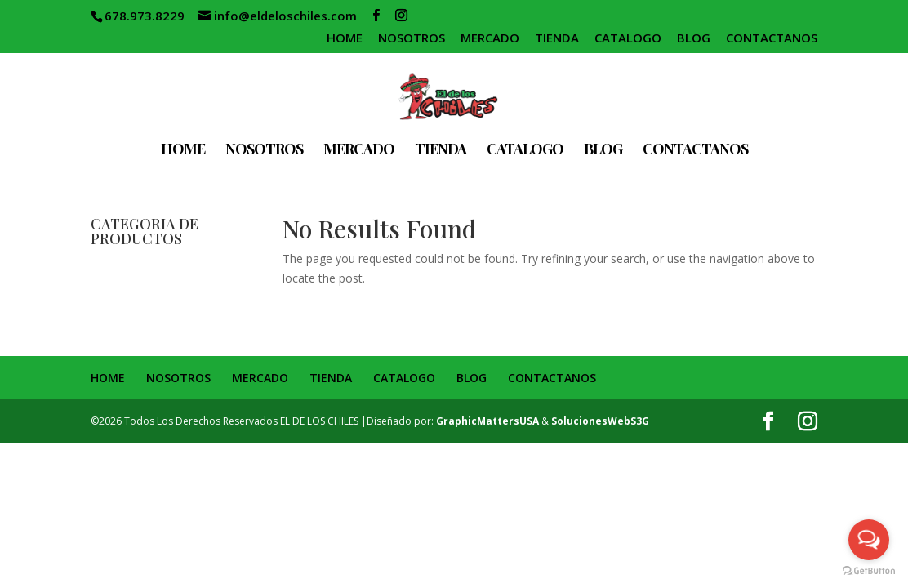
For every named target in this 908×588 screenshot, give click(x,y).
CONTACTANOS (772, 39)
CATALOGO (628, 39)
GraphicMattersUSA (487, 421)
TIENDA (557, 39)
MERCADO (490, 39)
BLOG (694, 39)
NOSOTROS (412, 39)
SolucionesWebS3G (600, 421)
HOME (345, 39)
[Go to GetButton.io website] (869, 571)
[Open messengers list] (869, 540)
